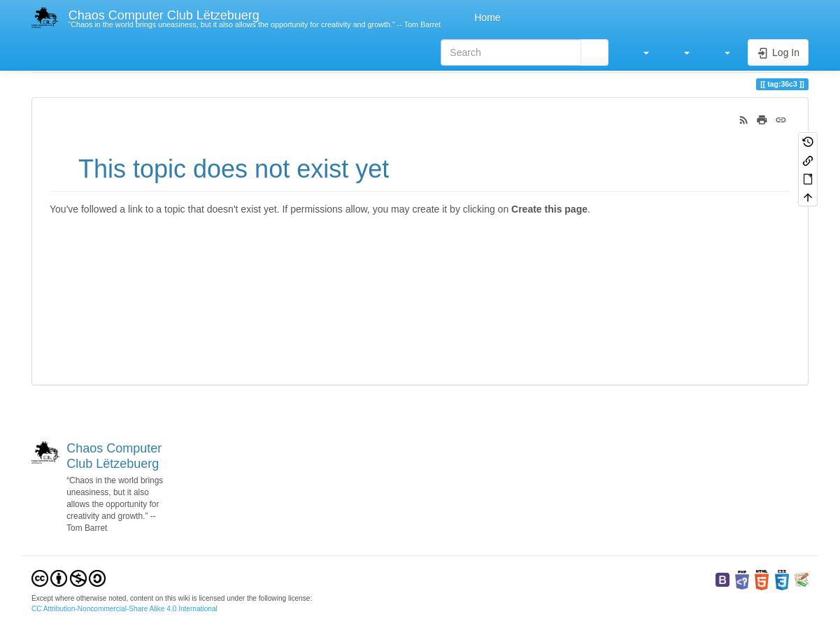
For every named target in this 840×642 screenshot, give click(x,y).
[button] (639, 52)
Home (486, 17)
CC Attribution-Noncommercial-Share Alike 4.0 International (124, 609)
